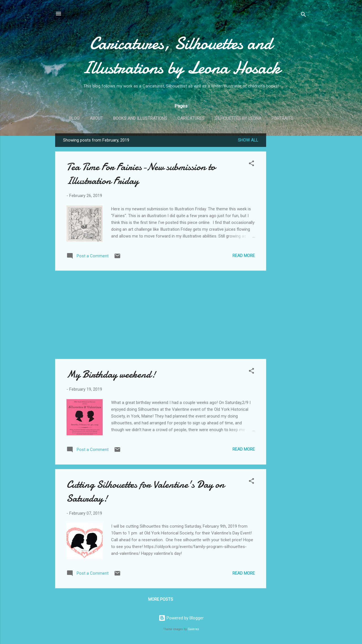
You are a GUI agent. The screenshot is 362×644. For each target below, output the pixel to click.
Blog (74, 118)
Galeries (193, 629)
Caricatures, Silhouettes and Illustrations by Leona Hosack (181, 55)
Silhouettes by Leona (238, 118)
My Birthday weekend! (111, 374)
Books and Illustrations (140, 118)
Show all (248, 140)
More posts (161, 599)
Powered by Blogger (181, 618)
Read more (244, 256)
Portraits (282, 118)
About (96, 118)
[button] (251, 164)
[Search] (303, 15)
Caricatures (191, 118)
